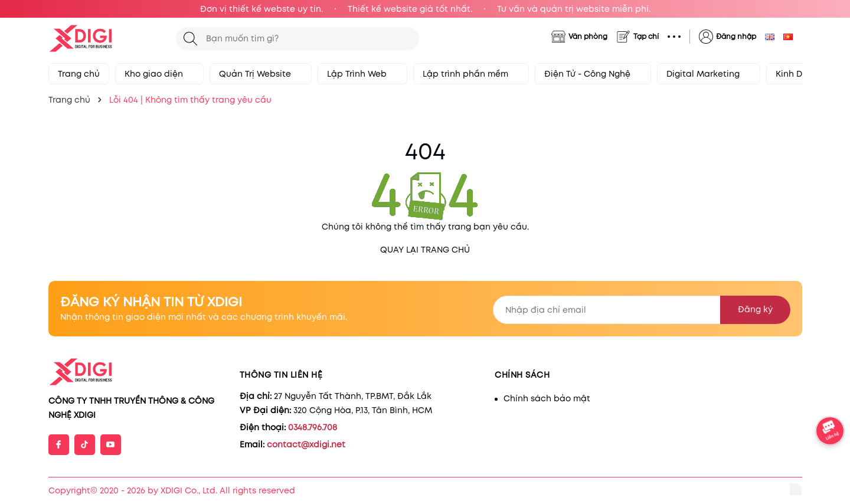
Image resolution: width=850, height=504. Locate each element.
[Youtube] (111, 445)
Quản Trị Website (261, 74)
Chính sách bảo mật (547, 398)
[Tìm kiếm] (190, 39)
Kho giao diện (159, 74)
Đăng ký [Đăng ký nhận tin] (755, 309)
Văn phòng (588, 36)
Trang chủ (79, 74)
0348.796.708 (313, 427)
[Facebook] (59, 445)
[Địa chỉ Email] (642, 310)
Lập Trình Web (362, 74)
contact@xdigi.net (306, 444)
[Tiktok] (85, 445)
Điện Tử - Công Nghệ (593, 74)
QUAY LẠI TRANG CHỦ (425, 250)
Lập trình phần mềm (471, 74)
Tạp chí (646, 36)
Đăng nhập (736, 36)
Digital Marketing (709, 74)
